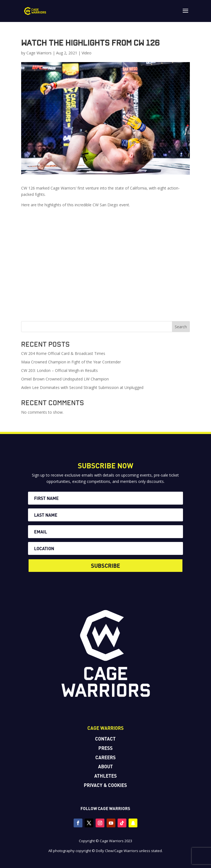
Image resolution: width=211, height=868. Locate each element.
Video (87, 53)
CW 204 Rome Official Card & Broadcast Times (63, 353)
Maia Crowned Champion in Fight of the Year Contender (71, 362)
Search (181, 327)
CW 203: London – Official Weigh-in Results (59, 370)
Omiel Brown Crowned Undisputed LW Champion (65, 379)
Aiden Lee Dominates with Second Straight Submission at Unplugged (82, 387)
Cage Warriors (39, 53)
